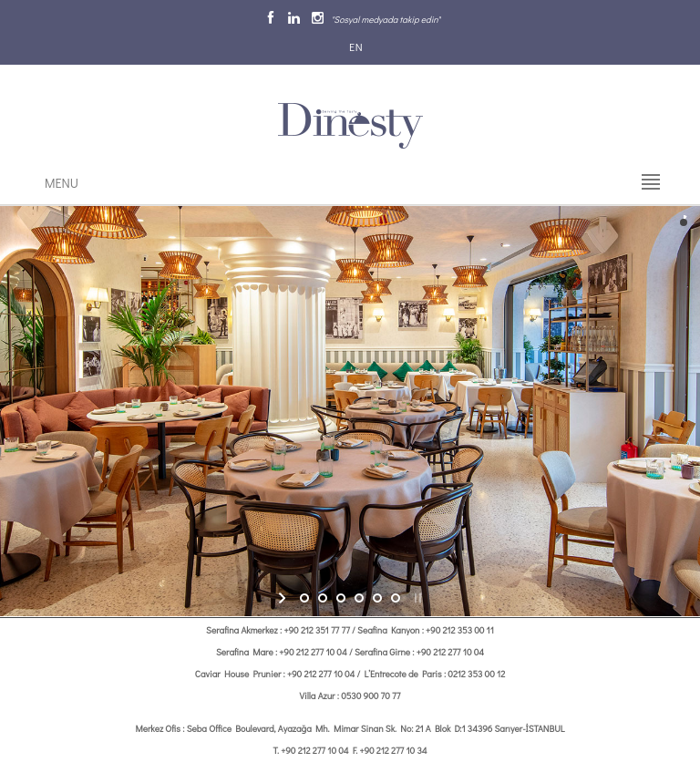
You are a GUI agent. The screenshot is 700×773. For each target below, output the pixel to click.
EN (355, 46)
